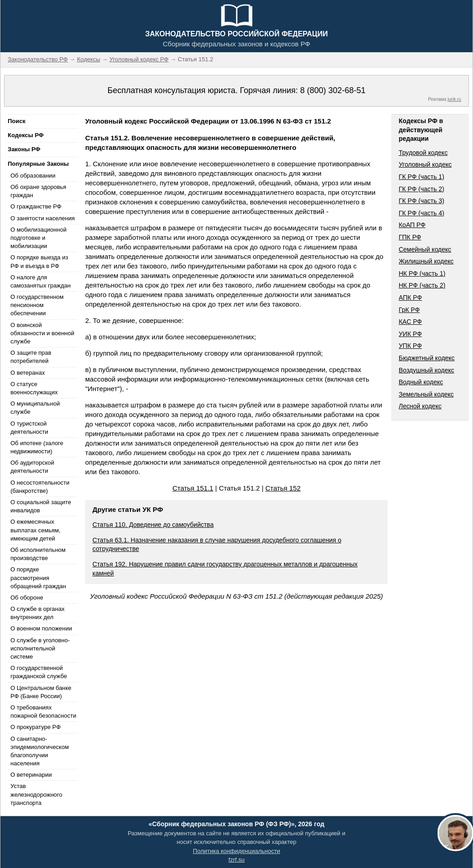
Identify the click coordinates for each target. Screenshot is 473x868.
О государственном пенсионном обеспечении (37, 305)
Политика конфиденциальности (237, 851)
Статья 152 (283, 488)
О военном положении (41, 628)
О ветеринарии (31, 775)
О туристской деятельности (29, 428)
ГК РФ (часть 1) (421, 177)
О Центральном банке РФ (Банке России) (41, 692)
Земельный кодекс (426, 394)
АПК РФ (410, 298)
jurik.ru (454, 99)
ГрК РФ (409, 310)
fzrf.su (236, 860)
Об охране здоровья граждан (38, 191)
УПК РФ (410, 346)
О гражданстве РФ (36, 206)
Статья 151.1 (193, 488)
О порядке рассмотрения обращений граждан (38, 578)
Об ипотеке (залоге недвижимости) (37, 447)
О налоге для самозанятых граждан (40, 281)
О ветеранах (28, 373)
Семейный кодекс (425, 249)
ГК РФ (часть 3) (421, 201)
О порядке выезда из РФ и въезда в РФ (39, 261)
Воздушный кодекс (426, 370)
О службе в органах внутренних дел (37, 613)
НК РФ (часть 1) (422, 273)
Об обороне (27, 598)
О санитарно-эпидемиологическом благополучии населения (40, 751)
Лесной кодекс (420, 406)
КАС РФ (410, 322)
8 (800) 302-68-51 (333, 90)
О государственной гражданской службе (39, 672)
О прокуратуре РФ (36, 727)
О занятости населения (43, 218)
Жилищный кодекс (426, 261)
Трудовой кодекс (423, 153)
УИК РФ (410, 334)
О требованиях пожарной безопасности (43, 712)
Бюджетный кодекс (426, 358)
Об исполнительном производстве (38, 554)
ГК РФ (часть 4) (421, 213)
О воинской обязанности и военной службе (42, 333)
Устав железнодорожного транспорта (36, 794)
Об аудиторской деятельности (32, 467)
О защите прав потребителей (31, 357)
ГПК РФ (410, 237)
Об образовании (33, 176)
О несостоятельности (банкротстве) (40, 487)
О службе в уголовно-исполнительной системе (40, 648)
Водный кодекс (421, 382)
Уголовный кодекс (425, 164)
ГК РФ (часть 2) (421, 189)
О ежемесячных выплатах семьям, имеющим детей (35, 530)
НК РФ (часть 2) (422, 285)
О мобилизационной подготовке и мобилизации (38, 238)
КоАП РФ (412, 225)
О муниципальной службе (35, 408)
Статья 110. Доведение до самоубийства (153, 525)
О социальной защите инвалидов (41, 506)
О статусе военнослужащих (34, 388)
